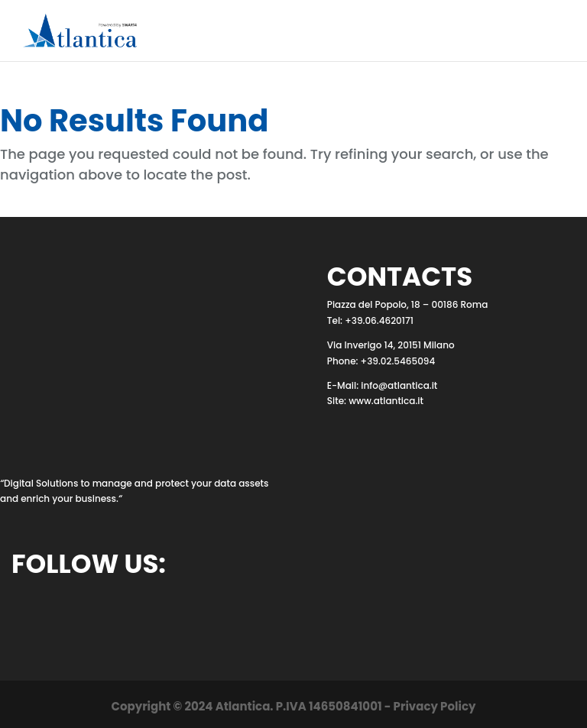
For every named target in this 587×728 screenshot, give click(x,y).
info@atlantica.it (399, 385)
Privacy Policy (435, 706)
